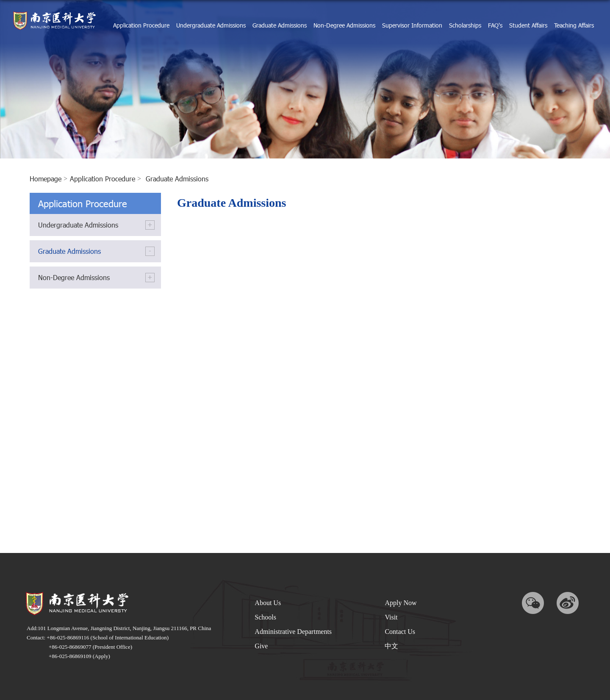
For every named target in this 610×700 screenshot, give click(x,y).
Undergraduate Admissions (211, 25)
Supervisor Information (412, 25)
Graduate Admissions (280, 25)
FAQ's (495, 25)
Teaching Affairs (574, 25)
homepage (46, 179)
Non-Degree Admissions (344, 25)
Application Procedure (141, 25)
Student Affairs (528, 25)
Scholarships (465, 25)
